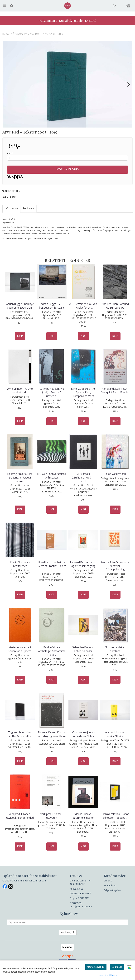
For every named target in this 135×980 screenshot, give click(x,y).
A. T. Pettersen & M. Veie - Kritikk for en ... (83, 317)
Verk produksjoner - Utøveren (52, 827)
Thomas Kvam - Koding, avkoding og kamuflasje (52, 745)
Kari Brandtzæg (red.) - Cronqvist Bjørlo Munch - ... (115, 403)
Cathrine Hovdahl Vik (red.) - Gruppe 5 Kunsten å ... (52, 403)
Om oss (108, 892)
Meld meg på (68, 943)
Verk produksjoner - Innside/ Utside (115, 745)
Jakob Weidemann (115, 485)
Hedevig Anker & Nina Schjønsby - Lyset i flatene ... (20, 488)
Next (127, 84)
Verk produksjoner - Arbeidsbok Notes (83, 745)
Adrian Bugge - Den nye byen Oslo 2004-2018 (20, 317)
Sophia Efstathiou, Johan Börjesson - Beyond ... (115, 827)
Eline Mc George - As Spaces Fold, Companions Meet (83, 403)
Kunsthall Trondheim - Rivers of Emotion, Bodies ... (52, 577)
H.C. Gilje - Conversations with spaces (52, 487)
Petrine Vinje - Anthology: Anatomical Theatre (52, 662)
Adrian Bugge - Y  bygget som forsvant (52, 317)
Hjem (5, 34)
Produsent (28, 219)
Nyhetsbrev (110, 896)
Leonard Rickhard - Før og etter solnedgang (83, 575)
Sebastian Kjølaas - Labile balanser (83, 660)
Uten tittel (13, 202)
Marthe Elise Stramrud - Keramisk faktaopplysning (115, 577)
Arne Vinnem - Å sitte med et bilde (20, 401)
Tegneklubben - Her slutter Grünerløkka (20, 745)
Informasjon (11, 219)
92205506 (76, 914)
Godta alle (117, 967)
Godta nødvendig (96, 967)
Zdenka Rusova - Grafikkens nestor (83, 827)
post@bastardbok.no (81, 917)
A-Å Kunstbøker (19, 34)
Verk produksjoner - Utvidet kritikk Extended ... (20, 829)
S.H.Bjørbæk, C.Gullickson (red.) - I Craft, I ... (83, 488)
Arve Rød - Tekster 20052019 (47, 34)
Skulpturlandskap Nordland (115, 660)
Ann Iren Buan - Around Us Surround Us (115, 317)
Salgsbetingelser (113, 901)
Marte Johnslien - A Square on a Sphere (20, 660)
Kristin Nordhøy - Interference (20, 575)
